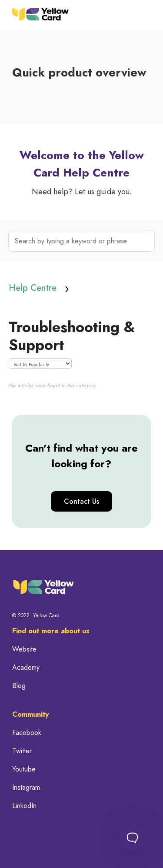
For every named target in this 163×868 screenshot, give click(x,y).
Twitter (22, 751)
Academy (26, 668)
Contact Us (81, 501)
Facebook (27, 733)
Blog (19, 686)
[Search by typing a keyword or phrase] (82, 241)
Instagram (26, 788)
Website (24, 649)
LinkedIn (24, 806)
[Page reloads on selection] (40, 363)
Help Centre (33, 288)
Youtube (24, 769)
